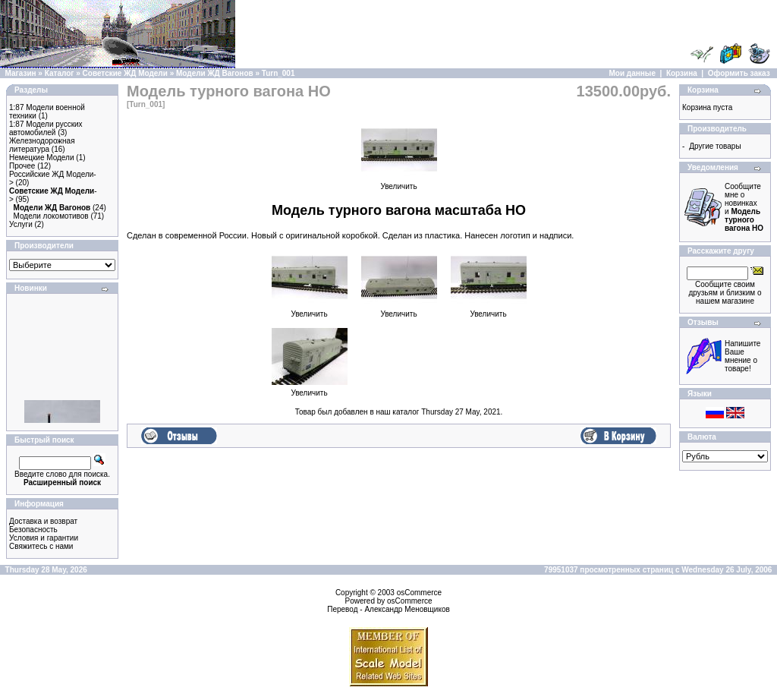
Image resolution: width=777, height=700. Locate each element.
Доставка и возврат (43, 521)
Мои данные (632, 73)
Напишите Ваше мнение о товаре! (742, 356)
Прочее (22, 166)
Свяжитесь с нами (41, 546)
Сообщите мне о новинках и (744, 207)
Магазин (21, 73)
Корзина (682, 73)
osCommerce (419, 593)
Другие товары (715, 146)
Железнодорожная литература (42, 145)
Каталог (60, 73)
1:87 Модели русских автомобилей (46, 128)
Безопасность (33, 530)
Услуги (21, 224)
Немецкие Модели (42, 158)
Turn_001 (278, 73)
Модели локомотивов (51, 216)
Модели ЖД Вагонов (215, 73)
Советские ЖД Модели (125, 73)
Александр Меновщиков (407, 609)
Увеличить (399, 183)
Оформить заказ (739, 73)
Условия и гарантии (44, 538)
